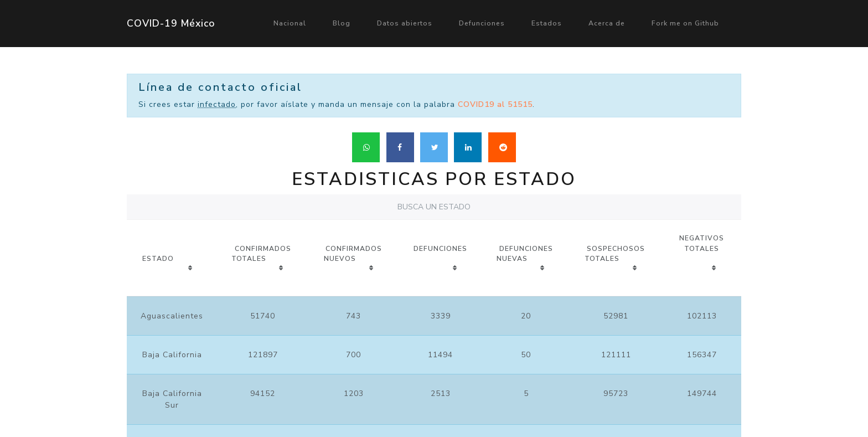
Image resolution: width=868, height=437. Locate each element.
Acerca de (607, 23)
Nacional (290, 23)
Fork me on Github (685, 23)
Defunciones (482, 23)
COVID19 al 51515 (495, 104)
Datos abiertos (405, 23)
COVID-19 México (171, 23)
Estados (547, 23)
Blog (342, 23)
